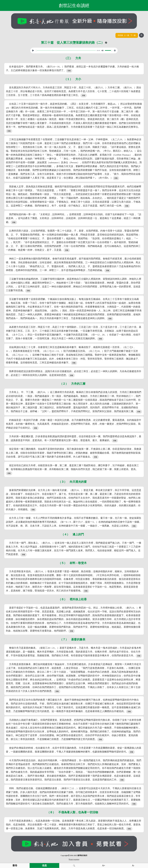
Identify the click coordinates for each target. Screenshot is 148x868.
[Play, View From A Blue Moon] (33, 50)
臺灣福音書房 (82, 855)
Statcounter (74, 859)
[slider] (66, 50)
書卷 (15, 865)
